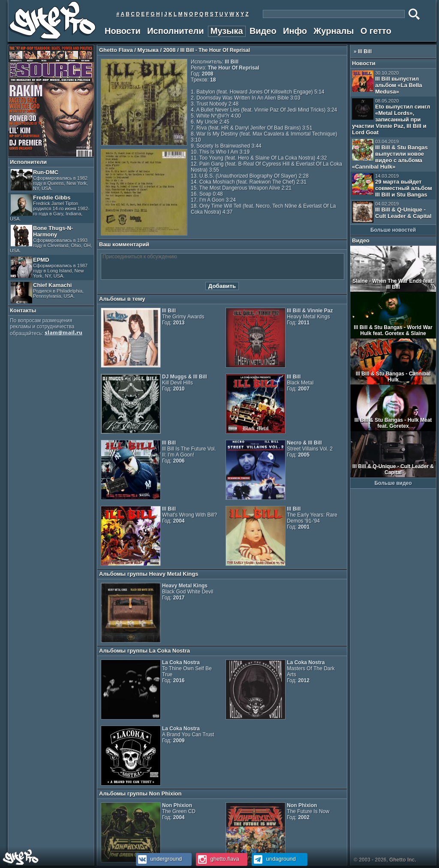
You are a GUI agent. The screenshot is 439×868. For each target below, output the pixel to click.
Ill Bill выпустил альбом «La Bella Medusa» (387, 83)
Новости (123, 31)
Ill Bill (365, 51)
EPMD (49, 268)
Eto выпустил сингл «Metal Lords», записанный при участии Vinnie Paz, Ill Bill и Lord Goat (391, 117)
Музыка (227, 31)
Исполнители (175, 31)
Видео (263, 31)
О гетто (376, 31)
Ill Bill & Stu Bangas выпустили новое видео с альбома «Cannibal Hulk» (390, 154)
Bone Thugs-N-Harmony (51, 239)
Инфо (295, 31)
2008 (170, 50)
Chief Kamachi (47, 293)
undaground (274, 859)
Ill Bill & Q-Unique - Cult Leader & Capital (392, 212)
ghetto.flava (218, 859)
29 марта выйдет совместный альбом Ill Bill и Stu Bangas (392, 186)
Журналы (334, 31)
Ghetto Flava (116, 50)
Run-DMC (49, 180)
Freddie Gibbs (50, 208)
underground (159, 859)
